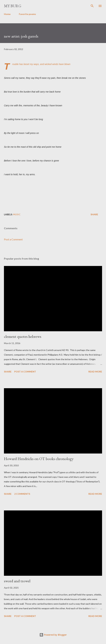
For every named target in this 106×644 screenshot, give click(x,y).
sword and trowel (17, 581)
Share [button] (94, 214)
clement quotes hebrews (23, 336)
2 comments (22, 494)
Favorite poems (27, 14)
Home (7, 14)
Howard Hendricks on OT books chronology (39, 459)
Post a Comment (13, 239)
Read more (95, 372)
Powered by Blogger (53, 635)
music (17, 214)
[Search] (92, 6)
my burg (13, 6)
